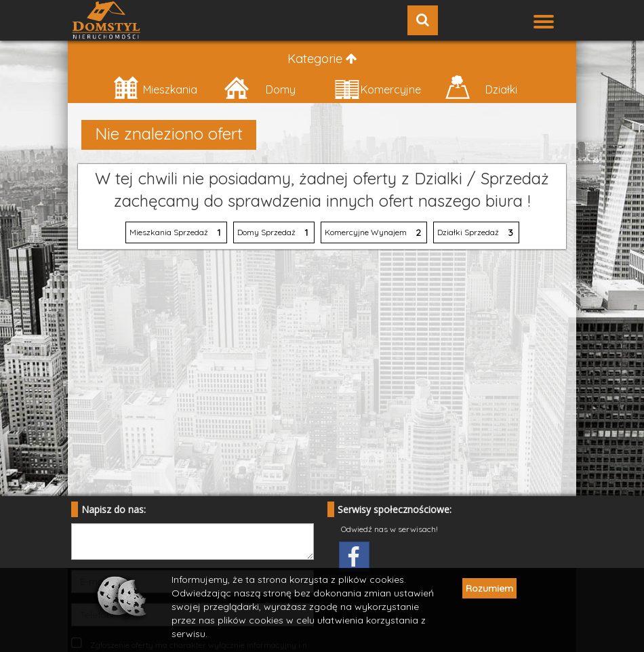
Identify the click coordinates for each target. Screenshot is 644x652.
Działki (481, 88)
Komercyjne (378, 88)
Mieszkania (155, 88)
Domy (259, 88)
